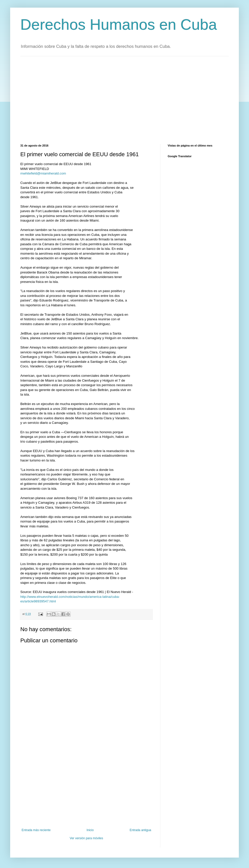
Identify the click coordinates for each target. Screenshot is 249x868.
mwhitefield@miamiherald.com (43, 173)
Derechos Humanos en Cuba (119, 25)
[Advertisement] (90, 99)
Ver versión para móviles (86, 838)
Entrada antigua (140, 830)
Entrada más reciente (36, 830)
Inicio (90, 830)
